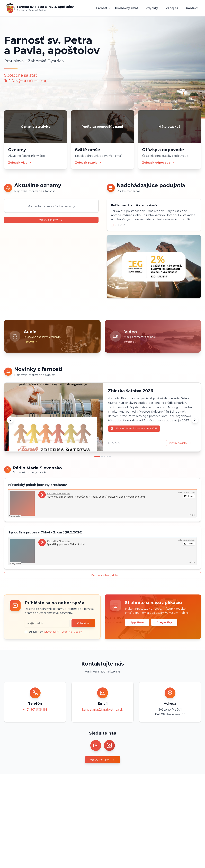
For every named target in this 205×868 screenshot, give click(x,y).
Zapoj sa (173, 8)
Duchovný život (128, 8)
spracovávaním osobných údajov (63, 632)
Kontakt (192, 8)
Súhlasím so (55, 632)
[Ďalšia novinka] (195, 420)
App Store (137, 622)
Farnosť (103, 8)
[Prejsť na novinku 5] (110, 456)
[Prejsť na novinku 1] (97, 456)
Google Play (164, 622)
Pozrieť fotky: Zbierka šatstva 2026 (134, 429)
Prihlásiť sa (83, 623)
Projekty (153, 8)
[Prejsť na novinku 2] (102, 456)
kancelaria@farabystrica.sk (102, 710)
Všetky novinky (181, 443)
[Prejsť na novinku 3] (105, 456)
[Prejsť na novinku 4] (107, 456)
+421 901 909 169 (35, 710)
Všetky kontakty (103, 760)
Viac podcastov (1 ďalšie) (103, 575)
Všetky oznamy (51, 220)
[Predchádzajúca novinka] (10, 420)
